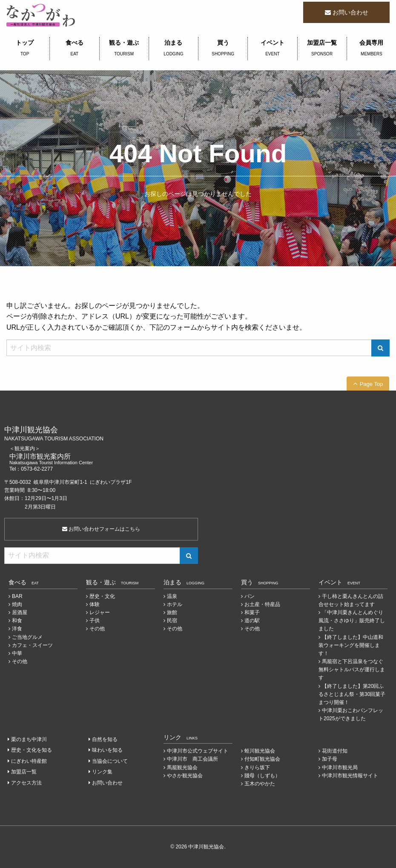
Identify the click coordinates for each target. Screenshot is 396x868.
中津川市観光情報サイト (350, 776)
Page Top (372, 384)
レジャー (100, 612)
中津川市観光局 (340, 767)
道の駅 (252, 621)
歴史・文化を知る (32, 750)
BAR (17, 596)
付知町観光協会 (262, 759)
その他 (20, 661)
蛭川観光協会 (260, 751)
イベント (272, 49)
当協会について (110, 761)
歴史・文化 (102, 596)
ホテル (175, 604)
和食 (17, 621)
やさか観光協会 (185, 776)
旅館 (172, 612)
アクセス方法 (26, 783)
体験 (95, 604)
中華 (17, 653)
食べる (74, 49)
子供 (95, 621)
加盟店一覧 (322, 49)
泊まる (174, 49)
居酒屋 (20, 612)
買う (223, 49)
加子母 (330, 759)
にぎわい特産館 (29, 761)
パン (250, 596)
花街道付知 (335, 751)
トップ (25, 49)
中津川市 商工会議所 (192, 759)
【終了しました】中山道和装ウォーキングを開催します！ (351, 645)
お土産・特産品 (262, 604)
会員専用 (372, 49)
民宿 (172, 621)
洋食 (17, 629)
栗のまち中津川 (29, 739)
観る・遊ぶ (124, 49)
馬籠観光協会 (182, 767)
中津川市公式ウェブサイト (198, 751)
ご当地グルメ (27, 637)
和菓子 (252, 612)
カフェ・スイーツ (32, 645)
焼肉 (17, 604)
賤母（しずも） (262, 776)
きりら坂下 (257, 767)
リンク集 (102, 772)
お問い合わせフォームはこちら (101, 529)
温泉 (172, 596)
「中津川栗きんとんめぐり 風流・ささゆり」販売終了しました (352, 621)
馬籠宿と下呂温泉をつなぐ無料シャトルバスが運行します (352, 670)
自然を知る (105, 739)
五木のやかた (260, 784)
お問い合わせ (350, 12)
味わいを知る (107, 750)
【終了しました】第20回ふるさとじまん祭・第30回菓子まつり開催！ (352, 694)
